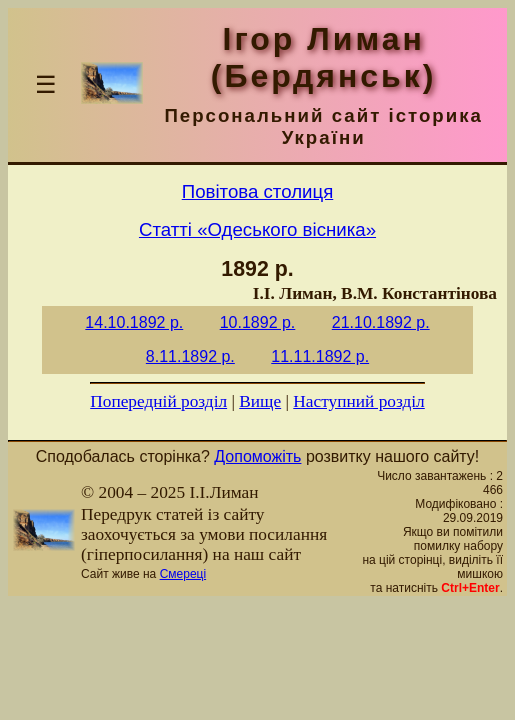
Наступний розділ (358, 401)
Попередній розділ (158, 401)
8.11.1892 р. (190, 356)
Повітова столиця (258, 191)
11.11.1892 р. (320, 356)
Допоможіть (257, 456)
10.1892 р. (258, 322)
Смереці (183, 574)
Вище (260, 401)
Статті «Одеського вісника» (257, 229)
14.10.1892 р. (134, 322)
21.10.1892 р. (381, 322)
